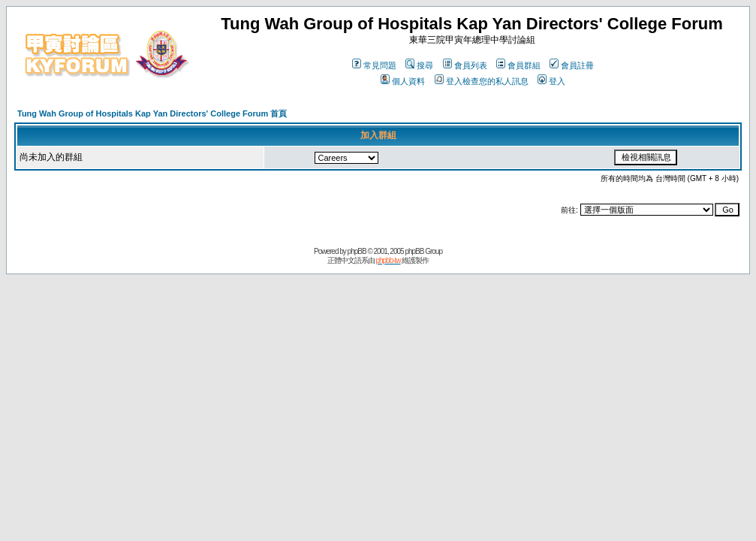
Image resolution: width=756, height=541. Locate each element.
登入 (551, 81)
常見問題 (374, 65)
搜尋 (419, 65)
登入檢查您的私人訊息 (482, 81)
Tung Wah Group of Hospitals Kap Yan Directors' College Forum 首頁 (152, 113)
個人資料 (403, 81)
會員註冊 (572, 65)
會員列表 (465, 65)
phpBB (357, 251)
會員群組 (518, 65)
